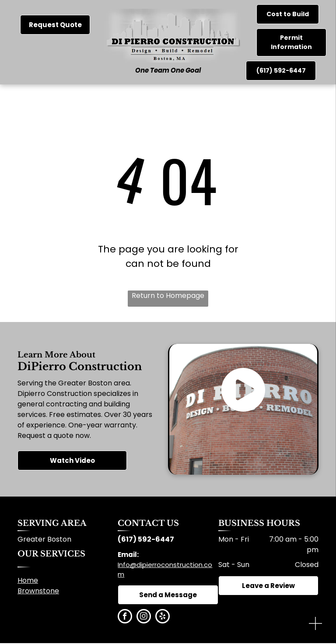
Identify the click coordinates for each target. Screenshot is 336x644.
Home (28, 580)
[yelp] (163, 617)
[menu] (317, 39)
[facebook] (125, 617)
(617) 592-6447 (146, 539)
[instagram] (144, 617)
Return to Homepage (168, 296)
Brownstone (38, 591)
